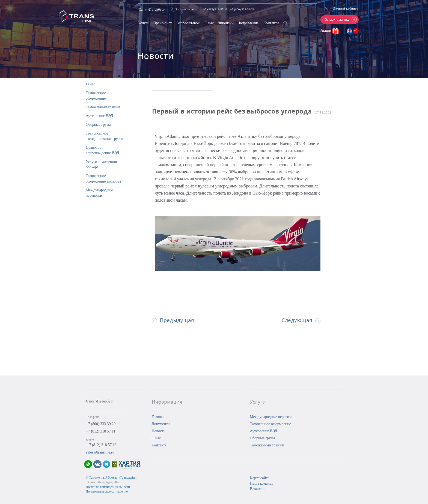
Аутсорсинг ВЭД (99, 116)
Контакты (271, 23)
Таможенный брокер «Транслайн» (113, 478)
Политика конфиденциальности (108, 487)
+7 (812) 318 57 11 (101, 431)
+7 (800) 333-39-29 (242, 9)
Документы (161, 424)
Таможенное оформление (270, 424)
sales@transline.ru (100, 452)
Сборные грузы (98, 125)
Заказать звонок (186, 9)
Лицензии (226, 23)
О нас (209, 23)
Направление (248, 23)
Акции (326, 30)
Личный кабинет (346, 8)
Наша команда (262, 483)
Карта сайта (260, 478)
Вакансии (258, 489)
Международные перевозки (272, 417)
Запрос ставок (188, 23)
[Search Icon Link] (286, 27)
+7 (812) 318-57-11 (215, 9)
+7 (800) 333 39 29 (101, 424)
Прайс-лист (163, 23)
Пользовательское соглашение (107, 491)
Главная (158, 417)
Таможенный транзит (103, 107)
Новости (159, 431)
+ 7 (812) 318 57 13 (101, 445)
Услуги (144, 23)
